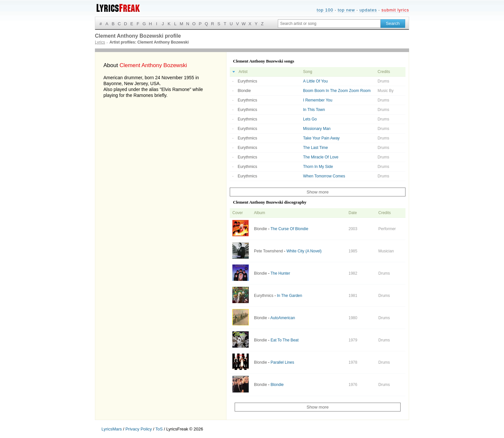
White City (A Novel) (304, 251)
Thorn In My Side (318, 167)
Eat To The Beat (285, 340)
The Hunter (280, 273)
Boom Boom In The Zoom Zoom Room (337, 91)
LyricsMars (112, 429)
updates (368, 10)
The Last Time (315, 148)
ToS (159, 429)
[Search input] (329, 24)
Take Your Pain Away (321, 138)
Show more (318, 192)
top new (346, 10)
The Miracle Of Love (321, 157)
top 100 (325, 10)
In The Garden (289, 296)
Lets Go (310, 119)
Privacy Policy (139, 429)
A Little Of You (315, 81)
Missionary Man (317, 129)
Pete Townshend (269, 251)
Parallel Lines (282, 362)
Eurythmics (247, 81)
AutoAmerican (283, 318)
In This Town (314, 110)
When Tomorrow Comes (324, 176)
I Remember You (318, 100)
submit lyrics (395, 10)
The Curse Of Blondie (289, 229)
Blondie (244, 91)
